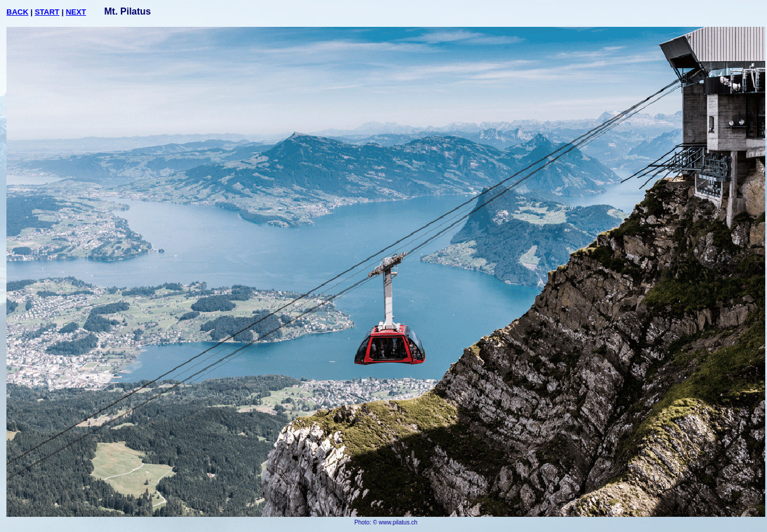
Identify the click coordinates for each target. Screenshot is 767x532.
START (47, 12)
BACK (18, 12)
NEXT (76, 12)
